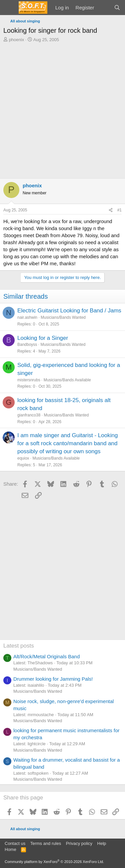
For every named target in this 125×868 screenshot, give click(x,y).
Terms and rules (46, 843)
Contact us (15, 843)
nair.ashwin (27, 317)
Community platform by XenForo (54, 862)
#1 (119, 210)
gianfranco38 (29, 415)
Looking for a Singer (43, 338)
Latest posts (19, 646)
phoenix (17, 40)
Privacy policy (79, 843)
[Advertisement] (62, 109)
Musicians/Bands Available (67, 380)
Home (10, 849)
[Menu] (9, 8)
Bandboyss (27, 345)
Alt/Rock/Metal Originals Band (46, 656)
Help (102, 843)
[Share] (111, 210)
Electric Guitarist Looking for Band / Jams (69, 311)
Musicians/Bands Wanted (63, 317)
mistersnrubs (29, 380)
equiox (23, 458)
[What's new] (104, 8)
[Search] (117, 8)
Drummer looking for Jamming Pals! (53, 679)
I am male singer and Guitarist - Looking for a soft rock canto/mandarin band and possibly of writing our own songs (67, 443)
